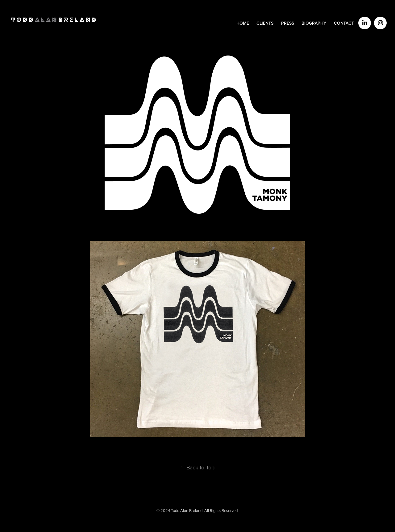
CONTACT (344, 23)
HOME (243, 23)
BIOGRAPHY (314, 23)
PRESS (288, 23)
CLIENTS (265, 23)
